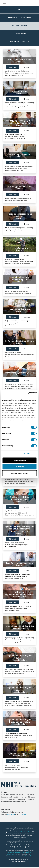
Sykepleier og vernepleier (19, 18)
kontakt (24, 814)
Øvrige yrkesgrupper (19, 42)
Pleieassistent (20, 34)
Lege (19, 10)
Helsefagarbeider (19, 26)
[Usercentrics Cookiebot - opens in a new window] (28, 393)
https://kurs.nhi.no (26, 832)
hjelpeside (11, 814)
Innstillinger (28, 454)
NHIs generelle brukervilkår (16, 852)
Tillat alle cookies (19, 460)
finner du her (29, 856)
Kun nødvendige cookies (19, 473)
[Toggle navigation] (4, 3)
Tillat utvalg (19, 467)
